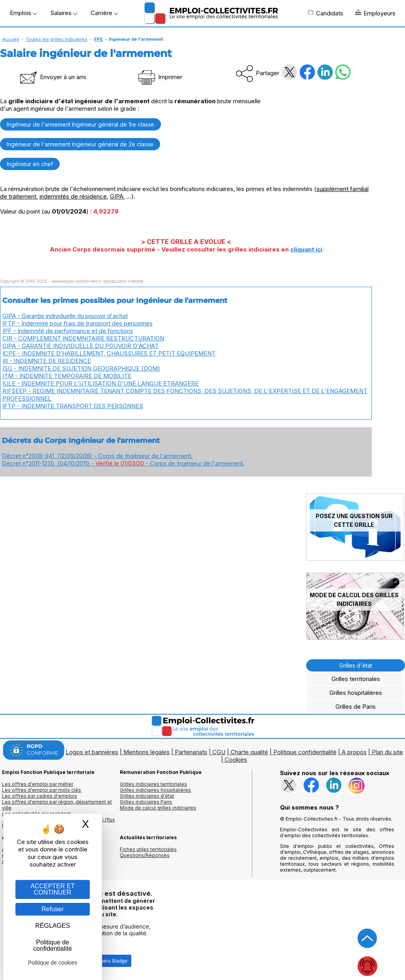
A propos (354, 752)
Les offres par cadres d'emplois (40, 796)
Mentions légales (147, 752)
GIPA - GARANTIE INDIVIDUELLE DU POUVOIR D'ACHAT (80, 346)
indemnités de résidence (73, 196)
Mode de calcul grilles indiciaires (158, 808)
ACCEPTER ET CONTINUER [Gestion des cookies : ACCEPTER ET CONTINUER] (53, 889)
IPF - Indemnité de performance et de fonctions (68, 331)
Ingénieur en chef (30, 164)
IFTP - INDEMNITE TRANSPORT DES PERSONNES (73, 406)
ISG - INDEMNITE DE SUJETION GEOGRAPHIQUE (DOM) (81, 368)
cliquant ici (306, 249)
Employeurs (375, 13)
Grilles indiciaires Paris (146, 802)
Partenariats (191, 752)
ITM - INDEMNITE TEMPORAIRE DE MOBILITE (67, 376)
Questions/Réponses (145, 855)
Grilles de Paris (356, 707)
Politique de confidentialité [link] (53, 945)
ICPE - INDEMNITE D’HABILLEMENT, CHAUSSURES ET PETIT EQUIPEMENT (109, 353)
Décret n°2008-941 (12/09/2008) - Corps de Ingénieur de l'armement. (97, 456)
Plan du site (387, 752)
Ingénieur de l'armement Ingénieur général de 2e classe (80, 144)
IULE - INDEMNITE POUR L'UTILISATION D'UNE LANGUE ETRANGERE (100, 383)
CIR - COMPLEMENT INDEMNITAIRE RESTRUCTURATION (83, 338)
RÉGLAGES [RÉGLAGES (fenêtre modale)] (53, 926)
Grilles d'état (356, 665)
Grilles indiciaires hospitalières (155, 790)
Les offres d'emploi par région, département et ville (57, 805)
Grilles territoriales (356, 679)
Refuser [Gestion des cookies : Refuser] (53, 909)
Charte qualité (249, 752)
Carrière (104, 13)
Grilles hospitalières (356, 693)
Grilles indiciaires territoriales (153, 784)
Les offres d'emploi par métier (38, 784)
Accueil (11, 39)
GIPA (117, 196)
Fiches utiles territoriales (148, 849)
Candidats (326, 13)
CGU (219, 752)
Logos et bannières (92, 752)
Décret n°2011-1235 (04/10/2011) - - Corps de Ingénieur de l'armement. (123, 463)
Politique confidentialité (305, 752)
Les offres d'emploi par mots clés (42, 790)
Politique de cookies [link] (53, 963)
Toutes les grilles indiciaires (57, 39)
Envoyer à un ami (52, 77)
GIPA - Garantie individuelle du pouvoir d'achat (65, 316)
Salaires (64, 13)
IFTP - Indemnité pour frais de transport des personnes (78, 323)
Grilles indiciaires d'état (147, 796)
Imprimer (160, 77)
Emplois (23, 13)
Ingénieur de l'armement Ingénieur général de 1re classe (80, 124)
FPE (98, 39)
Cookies (236, 760)
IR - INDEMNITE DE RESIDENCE (47, 361)
